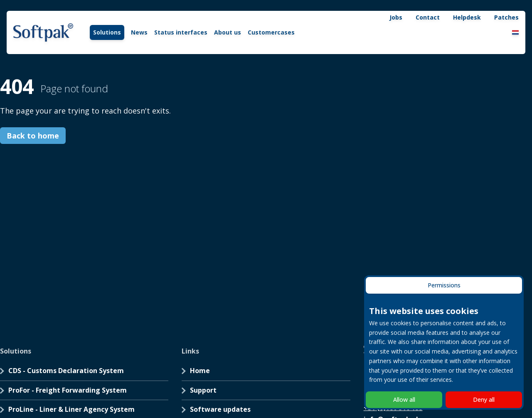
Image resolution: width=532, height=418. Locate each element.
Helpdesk (467, 17)
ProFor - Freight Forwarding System (68, 390)
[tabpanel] (444, 344)
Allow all (404, 399)
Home (200, 371)
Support (203, 390)
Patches (506, 17)
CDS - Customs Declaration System (66, 371)
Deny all (484, 399)
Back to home (33, 136)
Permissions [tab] (444, 285)
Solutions (107, 32)
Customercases (271, 32)
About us (228, 32)
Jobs (396, 17)
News (139, 32)
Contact (428, 17)
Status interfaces (181, 32)
